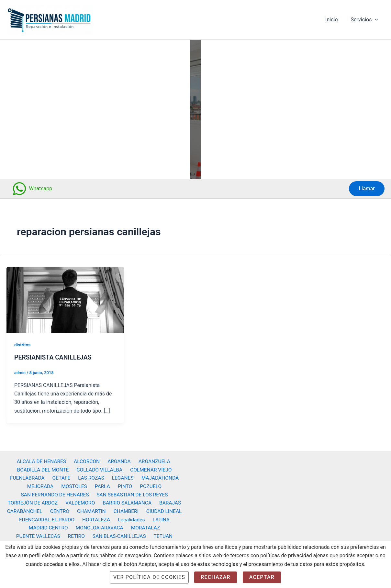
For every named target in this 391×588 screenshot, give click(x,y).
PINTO (123, 485)
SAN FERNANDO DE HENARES (55, 493)
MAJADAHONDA (156, 476)
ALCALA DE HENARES (44, 459)
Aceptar (262, 577)
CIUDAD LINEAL (160, 510)
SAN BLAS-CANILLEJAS (67, 536)
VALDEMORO (81, 502)
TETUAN (109, 536)
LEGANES (121, 476)
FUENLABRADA (31, 476)
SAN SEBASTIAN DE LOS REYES (132, 493)
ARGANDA (118, 459)
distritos (23, 345)
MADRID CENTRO (24, 527)
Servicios (366, 20)
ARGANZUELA (152, 459)
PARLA (103, 485)
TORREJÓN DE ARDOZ (35, 502)
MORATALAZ (119, 527)
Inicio (335, 20)
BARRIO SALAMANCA (127, 502)
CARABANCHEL (28, 510)
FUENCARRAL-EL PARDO (50, 519)
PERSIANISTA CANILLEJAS (54, 357)
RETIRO (25, 536)
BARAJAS (168, 502)
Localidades (131, 519)
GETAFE (63, 476)
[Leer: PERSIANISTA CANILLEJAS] (65, 299)
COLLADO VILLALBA (100, 467)
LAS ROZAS (91, 476)
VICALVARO (159, 536)
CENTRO (61, 510)
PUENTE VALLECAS (162, 527)
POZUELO (147, 485)
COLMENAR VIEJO (150, 467)
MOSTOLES (76, 485)
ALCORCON (88, 459)
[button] (376, 20)
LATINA (159, 519)
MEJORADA (44, 485)
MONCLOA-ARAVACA (74, 527)
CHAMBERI (124, 510)
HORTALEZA (98, 519)
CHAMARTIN (91, 510)
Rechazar (216, 577)
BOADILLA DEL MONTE (44, 467)
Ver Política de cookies (149, 577)
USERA (132, 536)
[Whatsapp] (32, 189)
